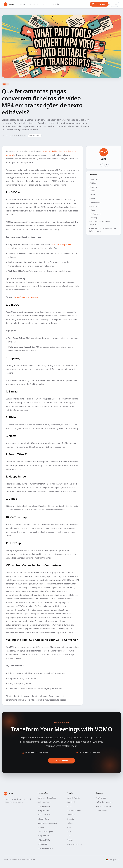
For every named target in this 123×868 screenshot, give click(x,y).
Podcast (70, 823)
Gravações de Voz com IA (47, 823)
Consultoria (71, 802)
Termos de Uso (101, 810)
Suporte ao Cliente (74, 810)
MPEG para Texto (44, 815)
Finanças (70, 840)
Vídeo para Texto (44, 806)
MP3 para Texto (43, 810)
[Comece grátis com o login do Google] (99, 4)
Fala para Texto (43, 819)
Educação (70, 819)
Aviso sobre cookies (103, 806)
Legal (69, 832)
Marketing (71, 815)
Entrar (114, 4)
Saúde (69, 836)
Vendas (69, 806)
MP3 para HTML (44, 840)
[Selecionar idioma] (112, 860)
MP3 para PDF (43, 844)
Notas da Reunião (73, 798)
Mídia (69, 827)
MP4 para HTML (44, 836)
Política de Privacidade (104, 802)
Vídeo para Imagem (45, 848)
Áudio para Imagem (45, 832)
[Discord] (106, 165)
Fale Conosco (101, 798)
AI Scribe (41, 827)
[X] (101, 165)
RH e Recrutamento (74, 844)
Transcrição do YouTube (47, 798)
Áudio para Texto (44, 802)
